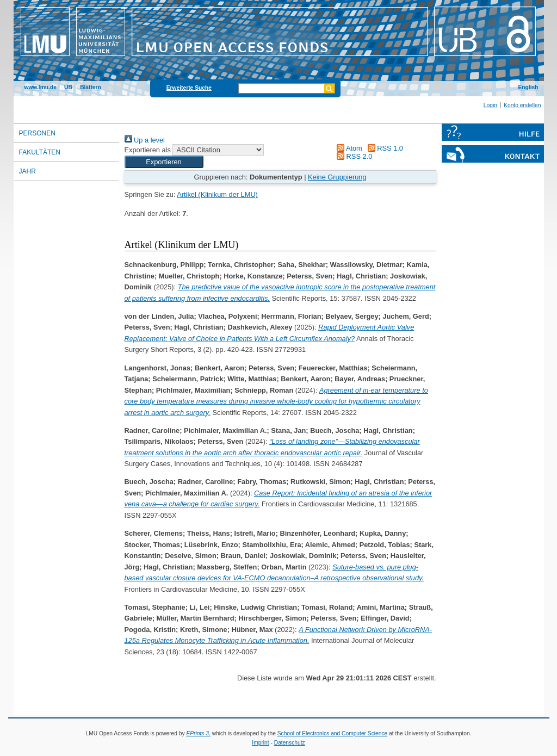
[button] (164, 162)
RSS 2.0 (353, 156)
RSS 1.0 (383, 148)
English (528, 87)
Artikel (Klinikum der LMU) (217, 194)
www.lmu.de (41, 87)
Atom (348, 148)
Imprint (260, 743)
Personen (37, 133)
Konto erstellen (522, 105)
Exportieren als (148, 150)
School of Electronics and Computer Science (333, 733)
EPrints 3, (198, 733)
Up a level (145, 140)
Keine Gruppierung (337, 177)
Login (490, 105)
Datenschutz (290, 743)
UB (68, 87)
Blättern (91, 87)
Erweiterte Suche (189, 88)
